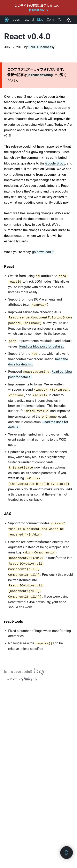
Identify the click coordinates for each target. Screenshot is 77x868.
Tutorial (28, 19)
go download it (43, 252)
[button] (67, 853)
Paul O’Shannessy (42, 47)
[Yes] (36, 671)
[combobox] (59, 20)
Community (55, 19)
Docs (16, 19)
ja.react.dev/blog (40, 75)
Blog (40, 19)
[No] (41, 671)
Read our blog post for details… (42, 346)
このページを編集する (21, 679)
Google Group (55, 163)
